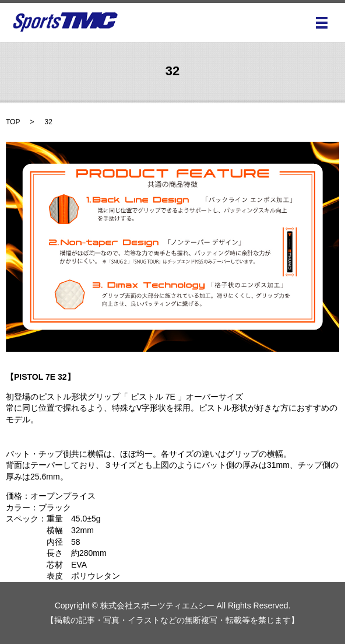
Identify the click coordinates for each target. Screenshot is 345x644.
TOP (13, 122)
